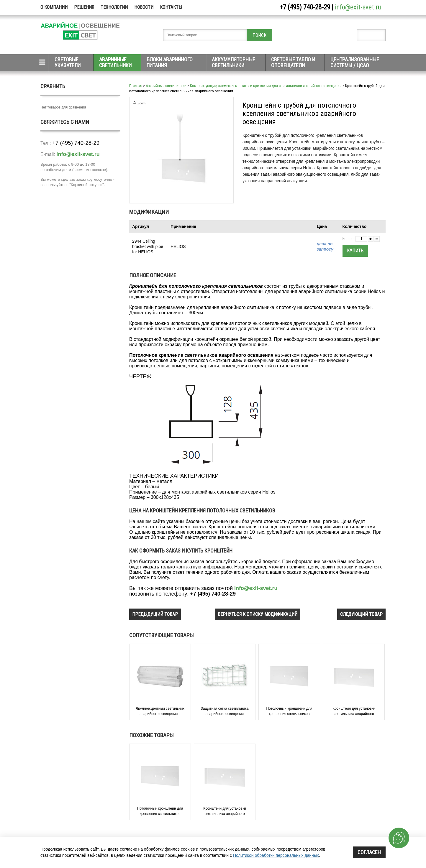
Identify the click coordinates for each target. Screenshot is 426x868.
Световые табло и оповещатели (293, 62)
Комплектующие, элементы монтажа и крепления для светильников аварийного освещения (266, 86)
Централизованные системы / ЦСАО (355, 62)
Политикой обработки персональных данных (276, 855)
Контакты (171, 7)
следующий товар (361, 614)
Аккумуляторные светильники (234, 62)
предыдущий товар (155, 614)
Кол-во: (349, 239)
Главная (136, 86)
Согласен (369, 852)
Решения (84, 7)
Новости (144, 7)
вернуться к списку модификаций (258, 614)
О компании (54, 7)
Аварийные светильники (115, 62)
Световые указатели (68, 62)
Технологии (114, 7)
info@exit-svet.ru (358, 7)
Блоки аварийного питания (170, 62)
